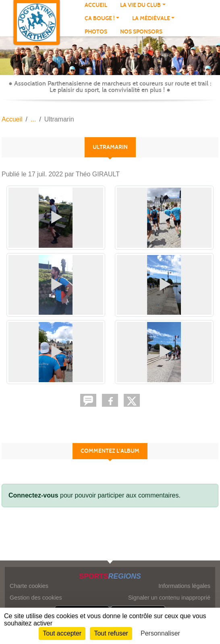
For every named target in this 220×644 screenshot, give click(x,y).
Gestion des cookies (36, 598)
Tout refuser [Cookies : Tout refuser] (111, 633)
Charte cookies (29, 586)
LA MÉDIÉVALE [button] (151, 18)
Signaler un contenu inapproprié (169, 598)
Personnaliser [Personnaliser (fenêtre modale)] (160, 633)
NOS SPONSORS (141, 32)
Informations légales (184, 586)
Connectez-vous (33, 495)
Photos (96, 32)
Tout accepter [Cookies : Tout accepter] (62, 633)
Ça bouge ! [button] (100, 18)
